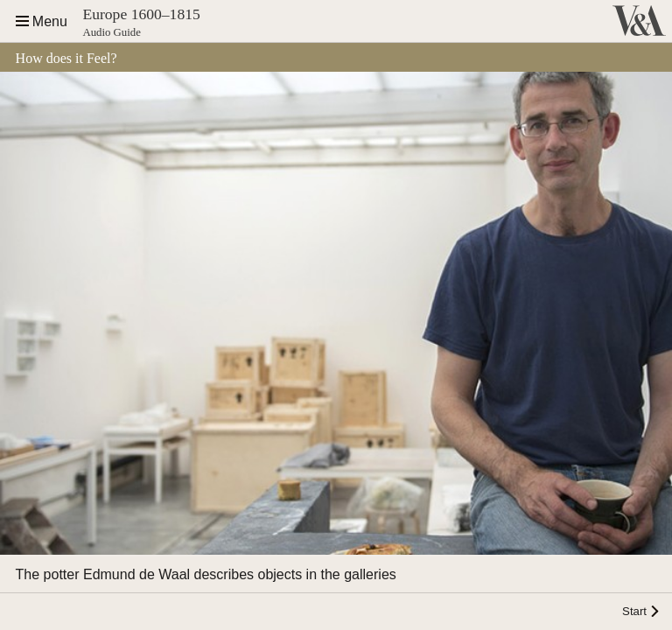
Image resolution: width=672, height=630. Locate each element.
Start (634, 611)
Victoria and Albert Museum (636, 21)
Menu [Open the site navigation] (50, 21)
